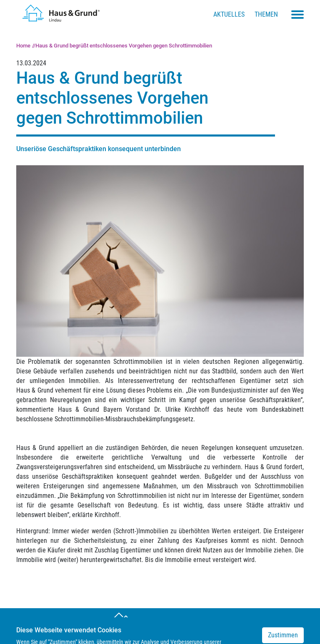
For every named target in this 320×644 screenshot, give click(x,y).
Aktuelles (229, 14)
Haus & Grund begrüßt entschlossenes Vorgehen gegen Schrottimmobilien (124, 46)
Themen (266, 14)
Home (23, 46)
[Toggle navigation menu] (297, 15)
